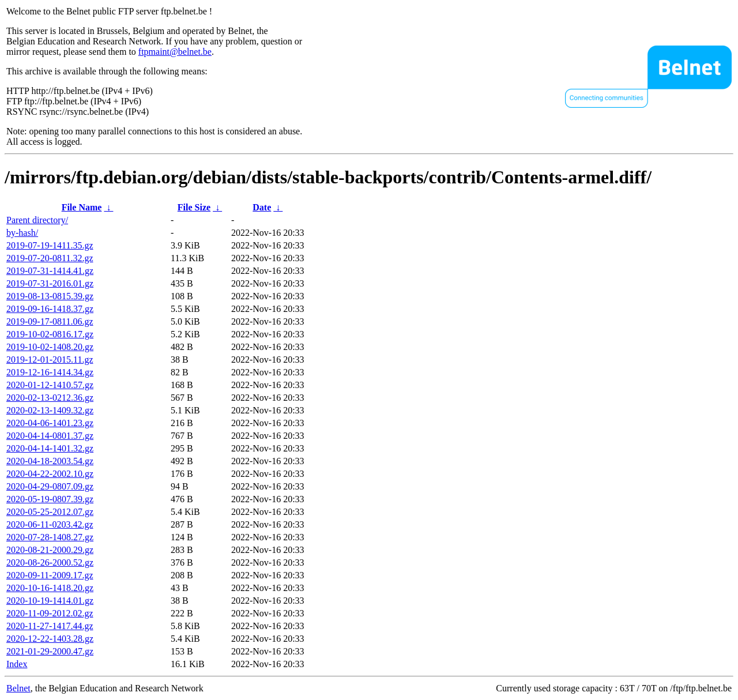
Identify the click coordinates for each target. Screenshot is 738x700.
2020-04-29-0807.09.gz (50, 486)
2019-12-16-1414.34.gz (50, 372)
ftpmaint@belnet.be (175, 52)
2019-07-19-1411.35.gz (50, 245)
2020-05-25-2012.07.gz (50, 512)
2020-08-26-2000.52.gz (50, 562)
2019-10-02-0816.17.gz (50, 334)
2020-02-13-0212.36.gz (50, 398)
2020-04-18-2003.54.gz (50, 461)
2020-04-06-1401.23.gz (50, 423)
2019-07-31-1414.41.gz (50, 271)
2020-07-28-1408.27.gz (50, 537)
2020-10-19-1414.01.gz (50, 601)
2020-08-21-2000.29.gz (50, 550)
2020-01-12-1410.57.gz (50, 385)
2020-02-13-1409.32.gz (50, 410)
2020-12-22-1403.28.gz (50, 639)
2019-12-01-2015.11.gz (50, 360)
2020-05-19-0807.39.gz (50, 499)
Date (262, 207)
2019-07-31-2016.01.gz (50, 283)
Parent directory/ (37, 220)
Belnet (18, 688)
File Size (194, 207)
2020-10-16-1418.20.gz (50, 588)
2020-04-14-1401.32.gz (50, 448)
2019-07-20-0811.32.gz (50, 258)
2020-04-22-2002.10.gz (50, 474)
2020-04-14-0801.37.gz (50, 436)
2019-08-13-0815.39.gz (50, 296)
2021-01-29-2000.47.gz (50, 651)
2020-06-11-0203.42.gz (50, 524)
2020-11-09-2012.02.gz (50, 613)
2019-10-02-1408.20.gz (50, 347)
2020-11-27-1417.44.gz (50, 626)
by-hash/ (22, 233)
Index (17, 664)
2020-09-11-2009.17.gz (50, 575)
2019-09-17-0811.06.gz (50, 321)
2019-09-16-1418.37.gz (50, 309)
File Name (82, 207)
